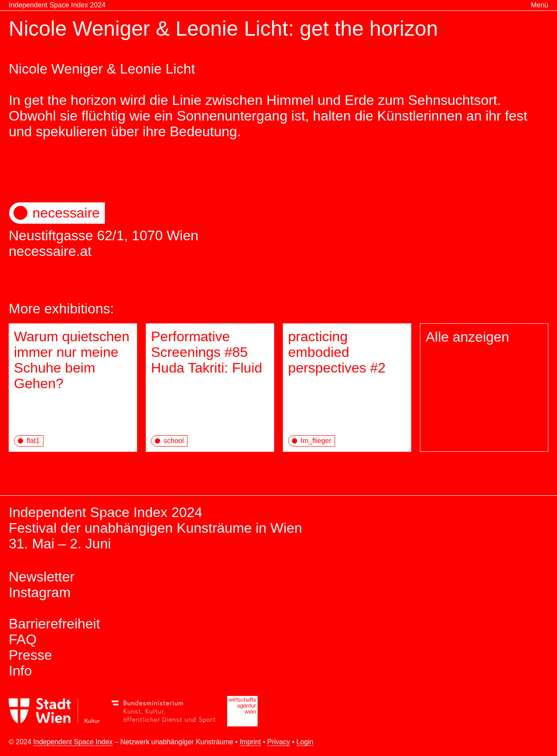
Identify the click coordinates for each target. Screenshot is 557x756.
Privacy (278, 742)
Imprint (250, 742)
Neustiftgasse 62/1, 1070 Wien (278, 223)
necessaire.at (50, 251)
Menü (540, 5)
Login (305, 742)
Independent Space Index (73, 742)
